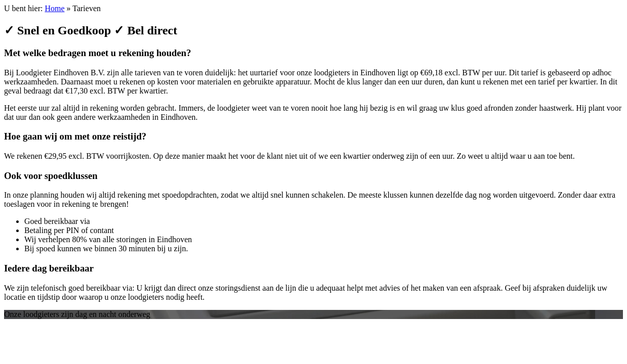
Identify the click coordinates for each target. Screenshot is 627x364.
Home (54, 8)
